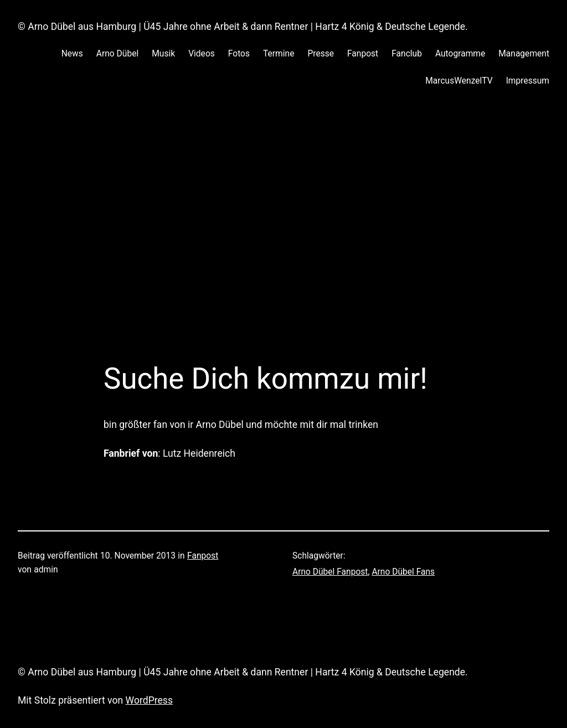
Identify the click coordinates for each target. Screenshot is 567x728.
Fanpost (203, 556)
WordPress (149, 700)
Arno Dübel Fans (403, 572)
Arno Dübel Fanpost (330, 572)
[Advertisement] (283, 219)
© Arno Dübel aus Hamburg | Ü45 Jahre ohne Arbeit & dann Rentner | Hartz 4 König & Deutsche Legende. (243, 27)
